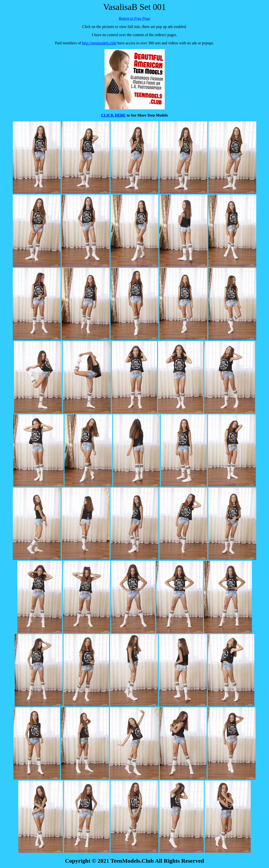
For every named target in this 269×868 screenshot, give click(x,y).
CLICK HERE (113, 115)
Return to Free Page (134, 18)
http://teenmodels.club (99, 43)
